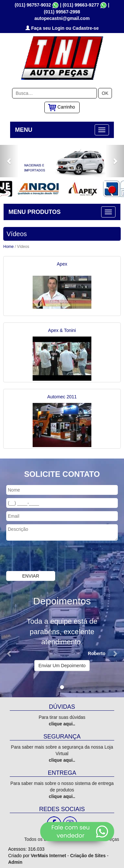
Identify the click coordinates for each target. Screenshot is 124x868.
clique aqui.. (62, 723)
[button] (9, 160)
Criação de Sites (88, 855)
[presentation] (50, 556)
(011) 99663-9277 (81, 4)
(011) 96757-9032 (33, 4)
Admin (15, 861)
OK (105, 93)
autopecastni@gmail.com (62, 18)
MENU (24, 129)
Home (8, 246)
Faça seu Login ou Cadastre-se (62, 27)
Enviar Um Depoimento (62, 665)
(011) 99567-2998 (62, 11)
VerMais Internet (48, 855)
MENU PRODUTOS (35, 211)
